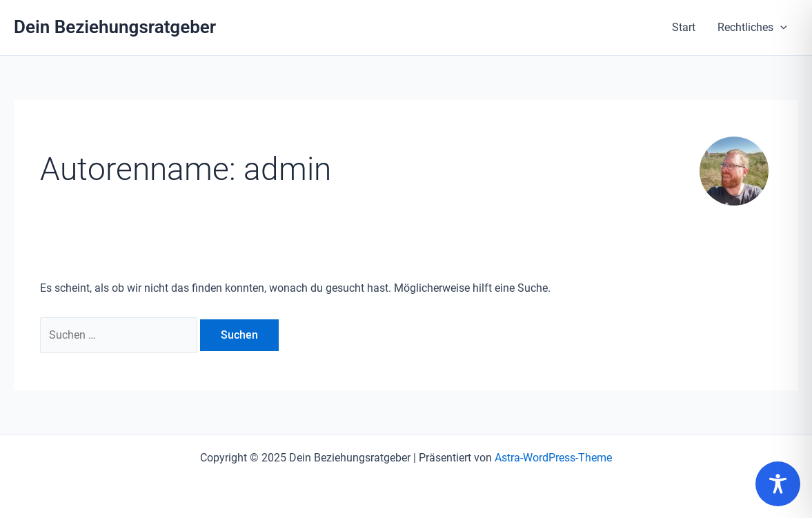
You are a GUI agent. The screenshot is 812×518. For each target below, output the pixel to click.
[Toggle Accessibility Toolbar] (778, 484)
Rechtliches (752, 28)
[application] (780, 28)
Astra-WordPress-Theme (553, 458)
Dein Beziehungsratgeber (115, 27)
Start (684, 27)
